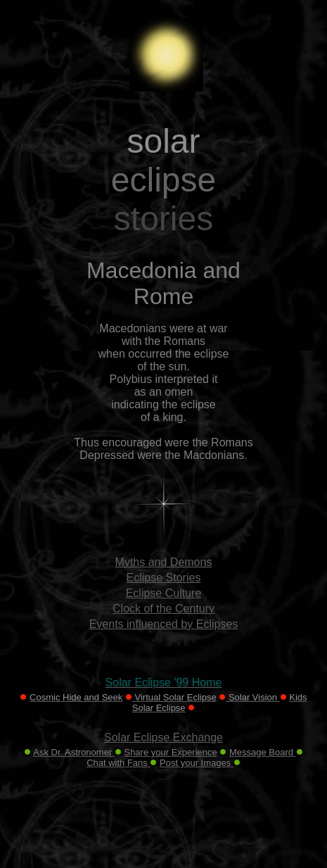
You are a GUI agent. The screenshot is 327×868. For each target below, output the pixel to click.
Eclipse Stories (164, 578)
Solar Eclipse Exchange (163, 737)
